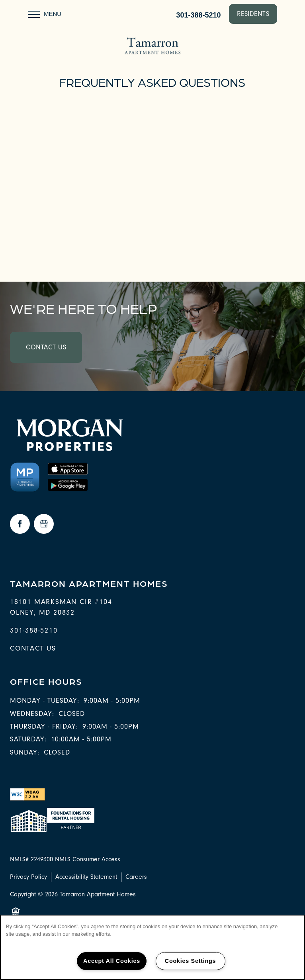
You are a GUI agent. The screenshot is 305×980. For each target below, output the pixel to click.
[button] (253, 14)
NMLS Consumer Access (88, 859)
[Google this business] (44, 524)
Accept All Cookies (112, 961)
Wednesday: (32, 714)
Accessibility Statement (86, 877)
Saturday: (28, 739)
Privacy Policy (28, 877)
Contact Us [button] (46, 347)
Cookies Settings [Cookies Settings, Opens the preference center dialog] (190, 961)
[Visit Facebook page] (20, 524)
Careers (136, 877)
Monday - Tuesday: (45, 701)
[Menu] (45, 14)
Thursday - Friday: (44, 726)
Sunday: (25, 752)
